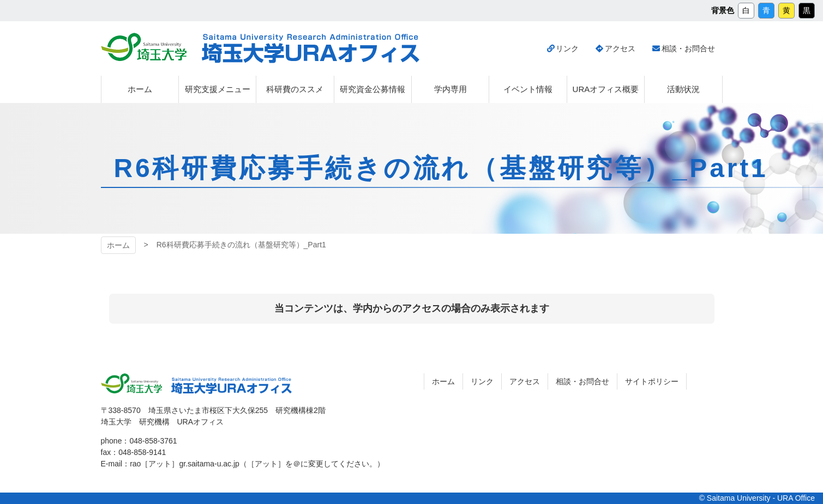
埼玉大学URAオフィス (311, 48)
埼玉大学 (144, 47)
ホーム (118, 245)
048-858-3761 (153, 441)
